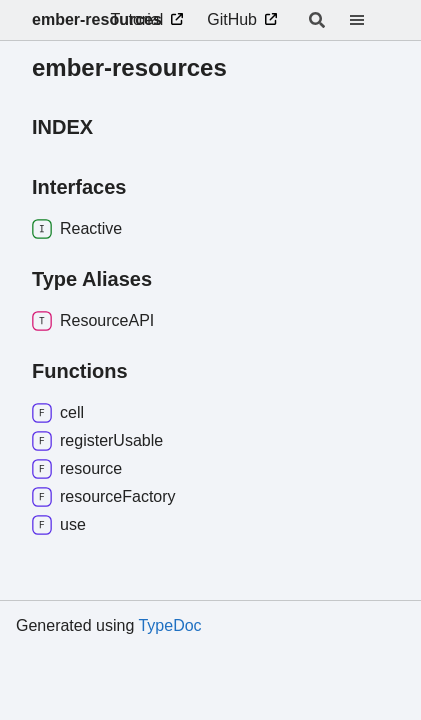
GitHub (232, 19)
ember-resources (97, 19)
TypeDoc (169, 625)
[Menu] (369, 20)
